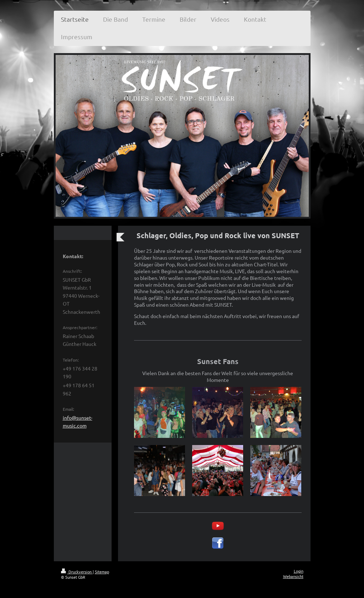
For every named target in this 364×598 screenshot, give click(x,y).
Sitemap (102, 572)
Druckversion (77, 572)
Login (299, 571)
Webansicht (293, 576)
